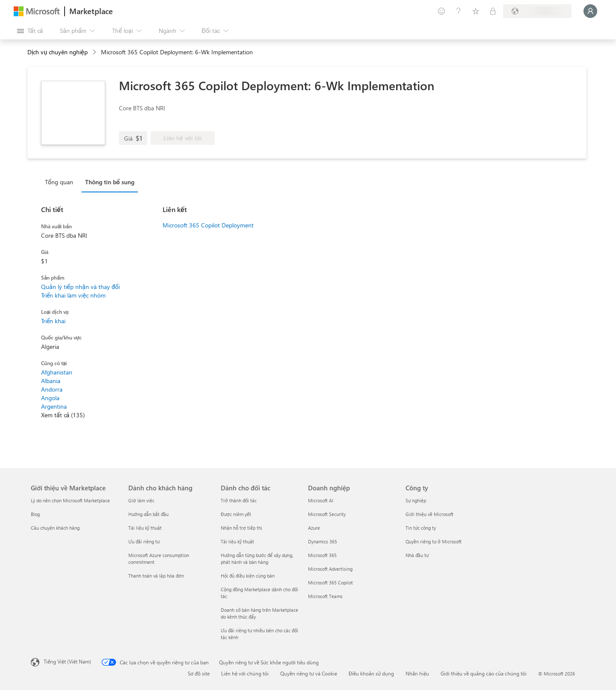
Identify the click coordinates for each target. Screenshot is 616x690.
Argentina (54, 406)
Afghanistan (57, 372)
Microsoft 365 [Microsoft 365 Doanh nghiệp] (322, 555)
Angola (50, 398)
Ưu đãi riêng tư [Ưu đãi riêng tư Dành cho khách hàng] (144, 541)
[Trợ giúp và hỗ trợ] (459, 11)
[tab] (61, 182)
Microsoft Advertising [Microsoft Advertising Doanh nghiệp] (330, 569)
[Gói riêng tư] (493, 11)
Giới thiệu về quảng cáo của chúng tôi (484, 673)
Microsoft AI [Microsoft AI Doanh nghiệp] (321, 500)
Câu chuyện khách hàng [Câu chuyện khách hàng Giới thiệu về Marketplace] (55, 528)
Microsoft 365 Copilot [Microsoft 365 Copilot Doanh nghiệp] (330, 582)
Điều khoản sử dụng (371, 673)
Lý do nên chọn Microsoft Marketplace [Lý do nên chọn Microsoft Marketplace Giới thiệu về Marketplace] (70, 500)
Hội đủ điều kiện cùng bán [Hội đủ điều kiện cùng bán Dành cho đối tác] (248, 576)
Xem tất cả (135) (63, 415)
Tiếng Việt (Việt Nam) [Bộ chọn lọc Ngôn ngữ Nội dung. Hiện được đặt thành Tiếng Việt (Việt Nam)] (67, 661)
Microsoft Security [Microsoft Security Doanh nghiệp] (327, 514)
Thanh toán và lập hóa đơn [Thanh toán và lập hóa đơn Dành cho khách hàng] (156, 576)
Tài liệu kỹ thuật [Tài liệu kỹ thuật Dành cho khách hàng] (145, 528)
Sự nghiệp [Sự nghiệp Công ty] (416, 500)
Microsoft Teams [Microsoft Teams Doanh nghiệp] (325, 596)
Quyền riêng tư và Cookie (309, 673)
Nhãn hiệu (417, 673)
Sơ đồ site (199, 673)
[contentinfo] (95, 52)
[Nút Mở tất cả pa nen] (30, 31)
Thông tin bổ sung (110, 182)
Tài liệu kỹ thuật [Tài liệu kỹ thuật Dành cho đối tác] (237, 541)
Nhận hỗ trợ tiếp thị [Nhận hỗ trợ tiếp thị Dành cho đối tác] (241, 528)
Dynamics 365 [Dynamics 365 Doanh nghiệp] (323, 541)
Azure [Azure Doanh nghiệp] (314, 528)
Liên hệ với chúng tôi (245, 673)
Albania (51, 381)
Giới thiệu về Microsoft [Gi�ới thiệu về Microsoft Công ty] (429, 514)
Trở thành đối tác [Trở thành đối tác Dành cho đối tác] (239, 500)
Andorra (52, 389)
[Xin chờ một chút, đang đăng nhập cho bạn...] (590, 11)
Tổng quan (59, 182)
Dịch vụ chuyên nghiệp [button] (58, 52)
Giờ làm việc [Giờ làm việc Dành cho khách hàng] (141, 500)
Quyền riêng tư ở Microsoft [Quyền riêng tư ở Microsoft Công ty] (434, 541)
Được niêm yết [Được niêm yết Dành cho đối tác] (236, 514)
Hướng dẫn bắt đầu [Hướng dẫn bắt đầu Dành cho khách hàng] (148, 514)
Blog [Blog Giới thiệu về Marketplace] (35, 514)
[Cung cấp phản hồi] (441, 11)
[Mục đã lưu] (476, 11)
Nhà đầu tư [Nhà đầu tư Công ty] (417, 555)
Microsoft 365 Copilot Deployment (208, 225)
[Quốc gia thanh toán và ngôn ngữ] (537, 11)
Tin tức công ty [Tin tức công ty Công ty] (421, 528)
